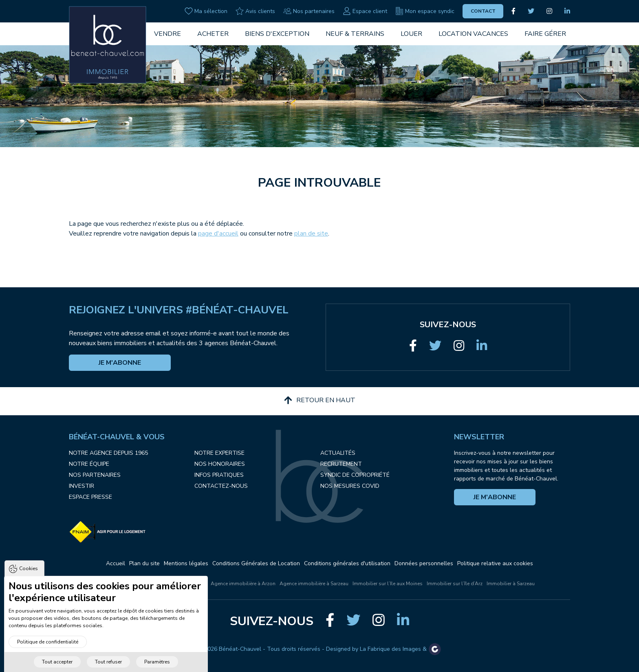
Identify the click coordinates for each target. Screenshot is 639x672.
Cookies (29, 581)
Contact (483, 11)
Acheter (213, 34)
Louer (411, 34)
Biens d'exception (277, 34)
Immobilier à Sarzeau (511, 584)
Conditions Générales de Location (256, 563)
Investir (82, 486)
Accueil (116, 563)
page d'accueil (218, 234)
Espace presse (90, 497)
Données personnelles (424, 563)
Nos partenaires (309, 11)
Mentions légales (186, 563)
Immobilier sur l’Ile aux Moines (388, 584)
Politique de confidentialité (48, 654)
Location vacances (473, 34)
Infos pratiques (219, 475)
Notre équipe (89, 464)
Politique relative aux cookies (495, 563)
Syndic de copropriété (355, 475)
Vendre (167, 34)
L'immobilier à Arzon (183, 584)
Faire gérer (545, 34)
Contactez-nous (221, 486)
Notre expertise (219, 453)
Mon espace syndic (425, 11)
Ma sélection (206, 11)
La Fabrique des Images (390, 649)
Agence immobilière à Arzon (243, 584)
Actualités (338, 453)
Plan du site (144, 563)
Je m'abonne (120, 363)
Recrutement (341, 464)
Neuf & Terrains (355, 34)
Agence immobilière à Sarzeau (314, 584)
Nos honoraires (220, 464)
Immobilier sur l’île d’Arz (455, 584)
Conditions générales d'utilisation (347, 563)
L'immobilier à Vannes (130, 584)
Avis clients (255, 11)
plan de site (311, 234)
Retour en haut (320, 400)
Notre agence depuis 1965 (108, 453)
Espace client (365, 11)
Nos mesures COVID (350, 486)
